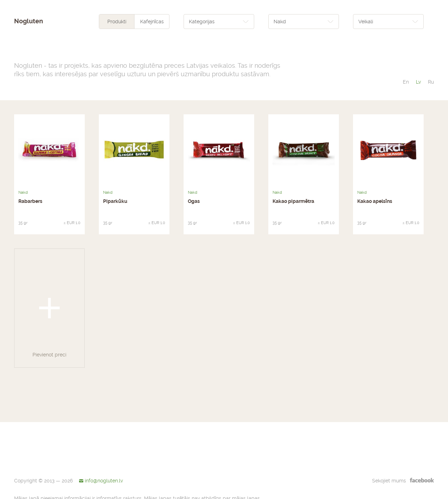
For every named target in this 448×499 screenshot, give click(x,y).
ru (431, 82)
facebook (422, 480)
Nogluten (29, 21)
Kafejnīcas (152, 22)
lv (418, 82)
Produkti (117, 22)
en (406, 82)
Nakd (23, 193)
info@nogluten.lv (104, 481)
